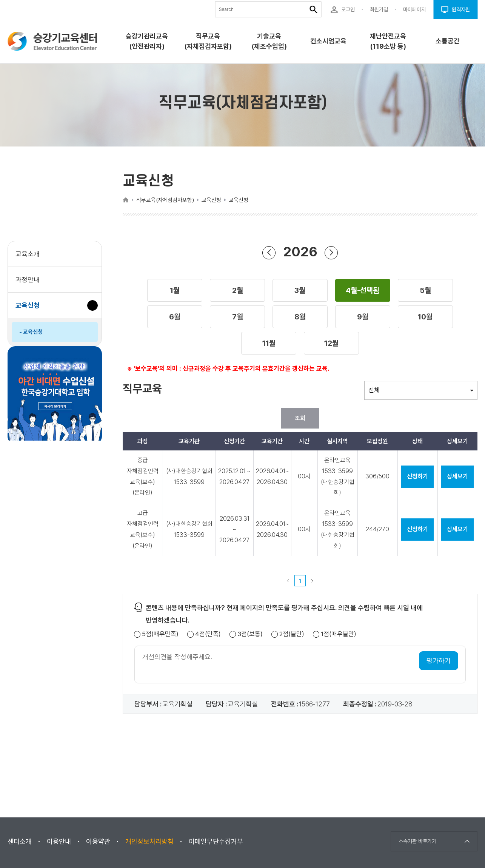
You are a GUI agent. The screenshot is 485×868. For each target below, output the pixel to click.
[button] (175, 290)
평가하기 (439, 661)
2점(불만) (292, 634)
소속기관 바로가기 (417, 841)
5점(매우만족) (160, 634)
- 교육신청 (31, 332)
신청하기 (417, 476)
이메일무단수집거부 (216, 841)
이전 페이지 (288, 581)
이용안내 (59, 841)
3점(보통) (250, 634)
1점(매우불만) (339, 634)
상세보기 (457, 476)
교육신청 (30, 309)
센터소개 (20, 841)
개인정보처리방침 (149, 841)
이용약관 (98, 841)
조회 (300, 418)
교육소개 (28, 254)
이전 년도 (269, 252)
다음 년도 (331, 252)
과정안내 (28, 280)
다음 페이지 (312, 581)
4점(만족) (208, 634)
